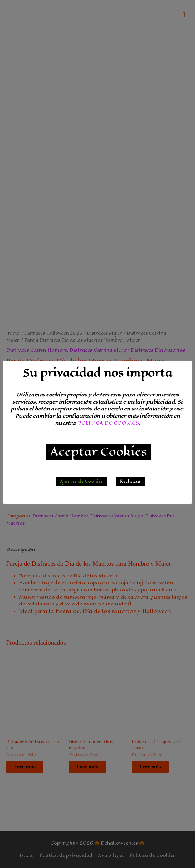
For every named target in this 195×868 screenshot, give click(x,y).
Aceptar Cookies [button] (98, 452)
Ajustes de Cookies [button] (81, 481)
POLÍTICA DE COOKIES (108, 423)
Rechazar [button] (130, 481)
